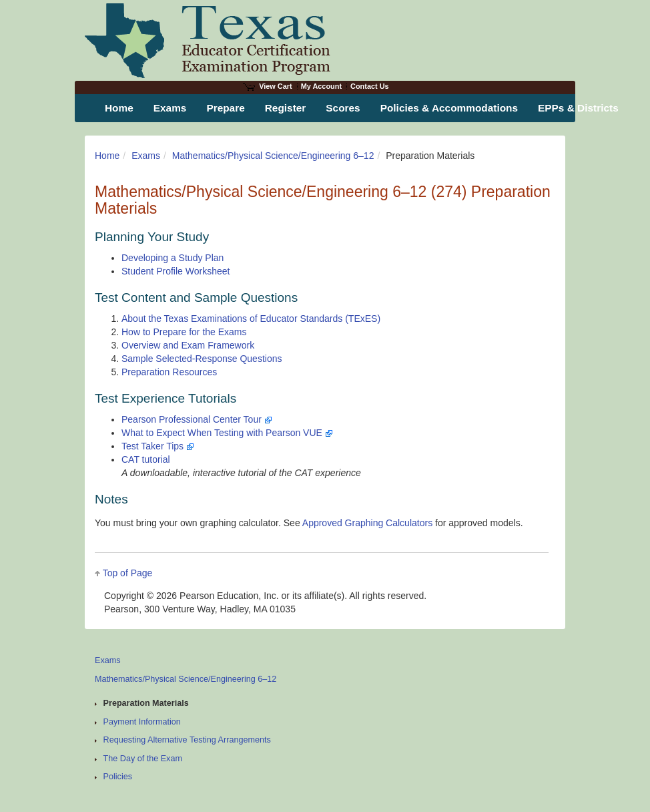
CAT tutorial (146, 459)
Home (107, 156)
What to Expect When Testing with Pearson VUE (227, 433)
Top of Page (128, 573)
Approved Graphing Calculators (367, 523)
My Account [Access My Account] (321, 86)
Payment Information (142, 722)
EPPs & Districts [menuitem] (578, 108)
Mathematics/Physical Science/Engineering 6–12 (273, 156)
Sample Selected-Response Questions (202, 359)
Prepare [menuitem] (225, 108)
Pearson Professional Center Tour (197, 419)
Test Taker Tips (158, 446)
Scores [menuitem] (343, 108)
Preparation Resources (169, 372)
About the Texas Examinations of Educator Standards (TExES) (251, 319)
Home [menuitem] (119, 108)
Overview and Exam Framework (188, 345)
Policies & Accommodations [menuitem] (449, 108)
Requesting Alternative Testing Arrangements (187, 740)
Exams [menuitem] (170, 108)
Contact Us (370, 86)
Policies (118, 777)
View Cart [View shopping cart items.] (268, 86)
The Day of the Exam (143, 759)
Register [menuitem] (286, 108)
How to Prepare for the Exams (184, 332)
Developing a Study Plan (173, 258)
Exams (146, 156)
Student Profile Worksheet (176, 271)
